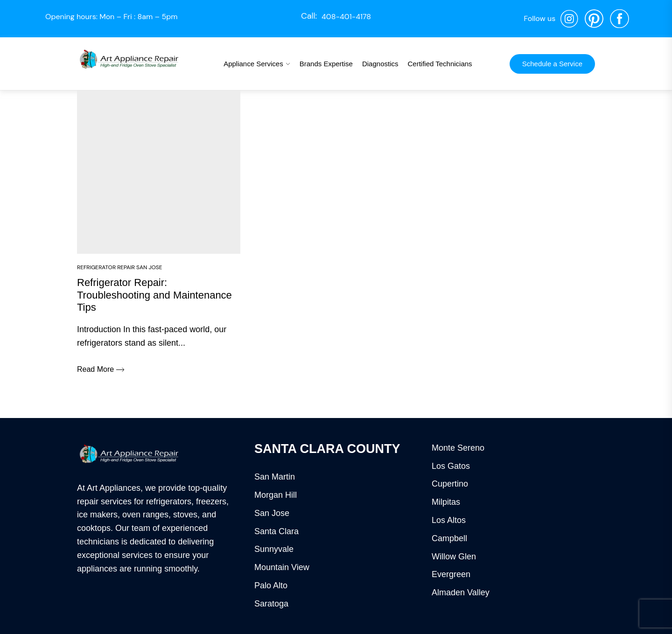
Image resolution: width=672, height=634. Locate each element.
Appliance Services (253, 64)
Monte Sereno (458, 448)
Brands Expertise (326, 64)
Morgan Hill (276, 495)
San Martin (275, 477)
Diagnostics (380, 64)
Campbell (449, 538)
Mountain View (282, 567)
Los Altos (449, 520)
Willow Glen (454, 557)
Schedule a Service (552, 64)
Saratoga (271, 604)
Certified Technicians (440, 64)
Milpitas (446, 502)
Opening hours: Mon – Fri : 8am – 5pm (112, 17)
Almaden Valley (461, 592)
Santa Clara (276, 531)
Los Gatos (451, 466)
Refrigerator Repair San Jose (120, 267)
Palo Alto (271, 585)
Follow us (539, 18)
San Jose (272, 513)
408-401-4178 (346, 17)
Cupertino (450, 484)
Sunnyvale (274, 549)
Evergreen (451, 574)
